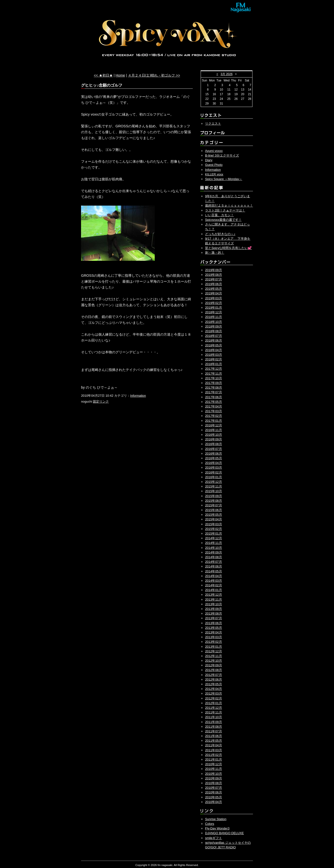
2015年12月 (214, 482)
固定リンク (101, 401)
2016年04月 (214, 463)
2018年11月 (214, 317)
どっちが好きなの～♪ (220, 234)
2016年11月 (214, 430)
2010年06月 (214, 792)
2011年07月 (214, 731)
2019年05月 (214, 289)
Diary (209, 160)
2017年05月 (214, 402)
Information (138, 396)
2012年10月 (214, 661)
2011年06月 (214, 736)
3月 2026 (227, 74)
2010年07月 (214, 788)
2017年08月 (214, 388)
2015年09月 (214, 496)
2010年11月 (214, 769)
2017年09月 (214, 383)
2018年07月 (214, 336)
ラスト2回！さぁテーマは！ (225, 210)
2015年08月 (214, 501)
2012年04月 (214, 689)
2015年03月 (214, 524)
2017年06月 (214, 397)
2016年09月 (214, 439)
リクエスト (213, 124)
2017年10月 (214, 378)
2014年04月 (214, 576)
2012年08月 (214, 670)
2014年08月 (214, 557)
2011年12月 (214, 708)
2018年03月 (214, 355)
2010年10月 (214, 774)
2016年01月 (214, 477)
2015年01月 (214, 533)
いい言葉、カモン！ (219, 215)
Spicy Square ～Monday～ (224, 179)
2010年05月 (214, 797)
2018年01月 (214, 364)
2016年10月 (214, 435)
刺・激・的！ (215, 253)
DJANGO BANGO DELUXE (224, 833)
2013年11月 (214, 599)
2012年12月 (214, 651)
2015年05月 (214, 515)
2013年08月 (214, 613)
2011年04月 (214, 745)
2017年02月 (214, 416)
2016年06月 (214, 454)
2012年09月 (214, 665)
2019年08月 (214, 275)
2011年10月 (214, 717)
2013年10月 (214, 604)
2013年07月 (214, 618)
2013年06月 (214, 623)
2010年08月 (214, 783)
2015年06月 (214, 510)
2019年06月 (214, 284)
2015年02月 (214, 529)
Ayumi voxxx (214, 151)
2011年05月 (214, 741)
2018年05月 (214, 345)
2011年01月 (214, 759)
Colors (210, 824)
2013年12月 (214, 595)
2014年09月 (214, 552)
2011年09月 (214, 722)
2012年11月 (214, 656)
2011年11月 (214, 712)
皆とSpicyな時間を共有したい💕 (228, 248)
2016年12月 (214, 425)
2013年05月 (214, 628)
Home (120, 75)
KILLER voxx (214, 174)
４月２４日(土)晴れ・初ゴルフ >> (154, 75)
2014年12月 (214, 538)
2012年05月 (214, 684)
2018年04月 (214, 350)
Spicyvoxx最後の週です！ (223, 220)
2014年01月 (214, 590)
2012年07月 (214, 675)
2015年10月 (214, 491)
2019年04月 (214, 293)
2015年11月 (214, 486)
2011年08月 (214, 727)
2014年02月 (214, 585)
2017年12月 (214, 369)
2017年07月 (214, 392)
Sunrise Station (216, 819)
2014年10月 (214, 548)
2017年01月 (214, 421)
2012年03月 (214, 693)
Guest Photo (214, 165)
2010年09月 (214, 778)
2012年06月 (214, 679)
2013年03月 (214, 637)
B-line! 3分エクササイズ (222, 155)
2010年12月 (214, 764)
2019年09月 (214, 270)
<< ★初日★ (103, 75)
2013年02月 (214, 642)
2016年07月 (214, 449)
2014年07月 (214, 562)
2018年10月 (214, 322)
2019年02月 (214, 303)
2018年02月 (214, 359)
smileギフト (214, 838)
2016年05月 (214, 458)
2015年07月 (214, 505)
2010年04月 (214, 802)
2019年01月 (214, 308)
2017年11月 (214, 374)
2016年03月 (214, 467)
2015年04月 (214, 519)
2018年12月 (214, 312)
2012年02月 (214, 698)
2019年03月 (214, 298)
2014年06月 (214, 566)
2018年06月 (214, 340)
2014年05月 (214, 571)
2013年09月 (214, 609)
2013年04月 (214, 632)
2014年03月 (214, 581)
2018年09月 (214, 326)
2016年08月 (214, 444)
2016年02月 (214, 472)
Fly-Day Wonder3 (217, 828)
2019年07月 (214, 279)
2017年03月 (214, 411)
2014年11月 (214, 543)
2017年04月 (214, 406)
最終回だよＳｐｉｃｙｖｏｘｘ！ (229, 205)
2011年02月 (214, 755)
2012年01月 (214, 703)
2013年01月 (214, 647)
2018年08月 (214, 331)
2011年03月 (214, 750)
